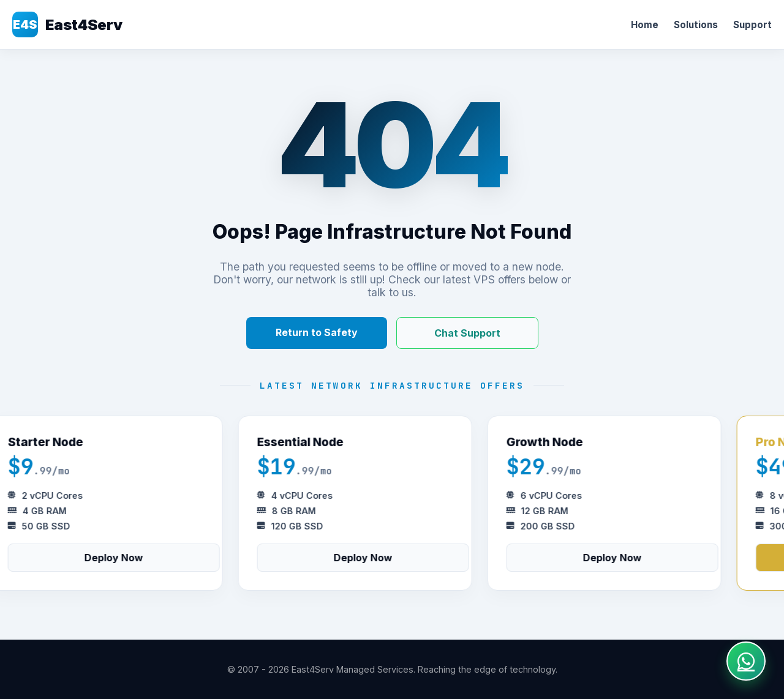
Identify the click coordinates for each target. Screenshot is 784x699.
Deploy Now (116, 558)
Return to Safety (317, 332)
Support (752, 25)
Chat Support (467, 333)
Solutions (696, 25)
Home (645, 25)
